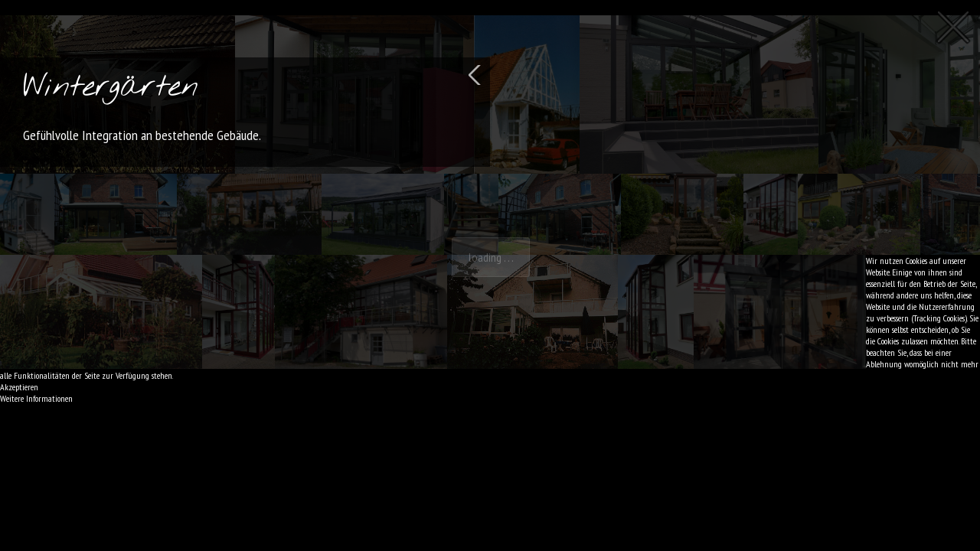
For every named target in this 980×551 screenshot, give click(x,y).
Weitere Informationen (36, 398)
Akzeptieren (19, 387)
